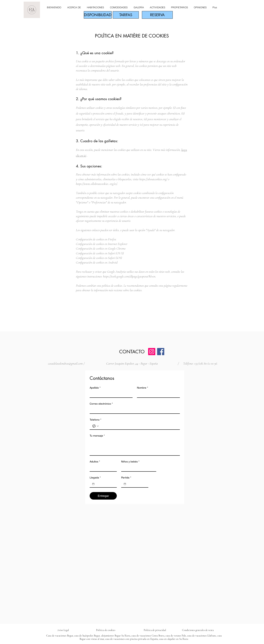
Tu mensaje (97, 436)
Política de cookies (106, 630)
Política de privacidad (155, 630)
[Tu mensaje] (135, 447)
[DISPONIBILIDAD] (98, 15)
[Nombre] (157, 394)
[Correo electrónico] (134, 410)
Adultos (95, 462)
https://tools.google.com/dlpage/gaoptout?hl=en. (130, 276)
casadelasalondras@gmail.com (65, 363)
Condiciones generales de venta (198, 630)
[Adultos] (102, 468)
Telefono (95, 420)
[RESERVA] (157, 15)
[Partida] (125, 484)
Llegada (95, 478)
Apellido (95, 388)
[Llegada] (93, 484)
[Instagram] (152, 352)
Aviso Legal (63, 630)
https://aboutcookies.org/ (153, 179)
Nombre (142, 388)
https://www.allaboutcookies (92, 184)
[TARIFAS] (126, 15)
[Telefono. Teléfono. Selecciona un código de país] (96, 426)
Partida (126, 478)
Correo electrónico (101, 404)
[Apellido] (110, 394)
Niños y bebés (130, 462)
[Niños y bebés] (138, 468)
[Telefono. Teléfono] (138, 426)
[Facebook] (161, 352)
